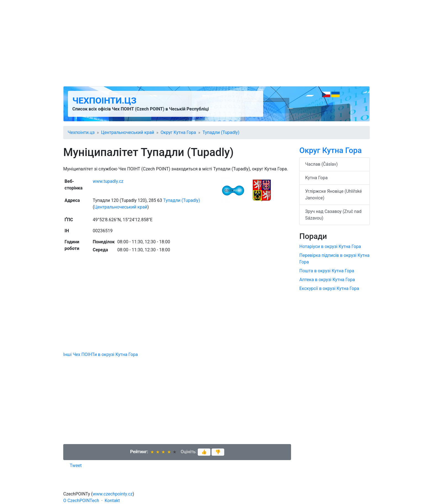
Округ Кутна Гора (178, 132)
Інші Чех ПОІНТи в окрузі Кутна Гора (101, 354)
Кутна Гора (316, 178)
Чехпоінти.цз (104, 101)
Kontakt (112, 501)
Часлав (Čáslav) (321, 164)
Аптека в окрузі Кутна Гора (327, 280)
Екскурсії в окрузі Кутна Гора (329, 288)
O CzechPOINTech (81, 501)
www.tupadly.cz (108, 181)
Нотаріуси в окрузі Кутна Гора (330, 246)
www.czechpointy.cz (113, 494)
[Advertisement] (216, 43)
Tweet (76, 465)
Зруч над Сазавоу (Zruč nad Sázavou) (333, 215)
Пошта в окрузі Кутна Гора (327, 271)
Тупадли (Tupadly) (221, 132)
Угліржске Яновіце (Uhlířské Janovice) (333, 195)
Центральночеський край (128, 132)
